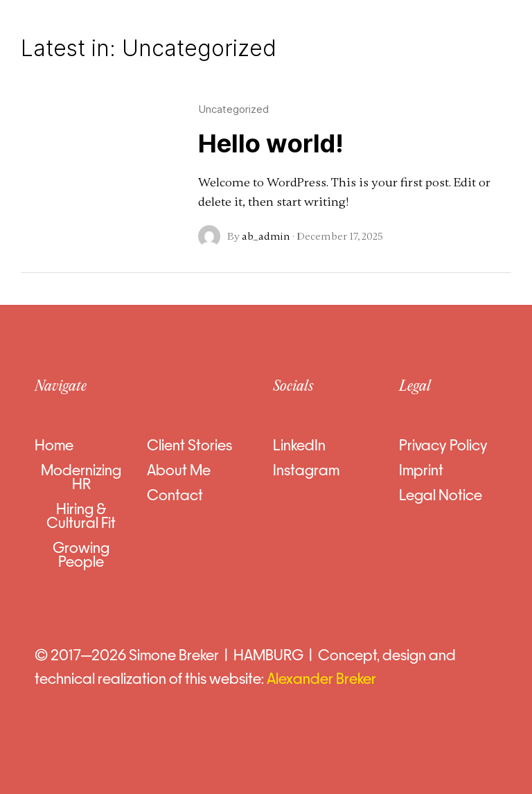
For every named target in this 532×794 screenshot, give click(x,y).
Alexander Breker (323, 679)
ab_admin (266, 236)
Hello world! (271, 143)
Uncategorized (233, 109)
